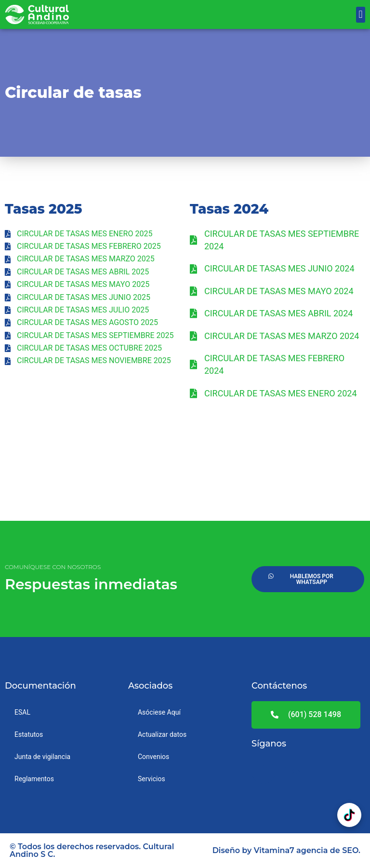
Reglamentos (34, 779)
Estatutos (29, 734)
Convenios (153, 757)
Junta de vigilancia (42, 757)
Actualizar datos (162, 734)
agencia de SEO (327, 850)
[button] (361, 15)
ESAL (22, 712)
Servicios (152, 779)
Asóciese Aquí (159, 712)
